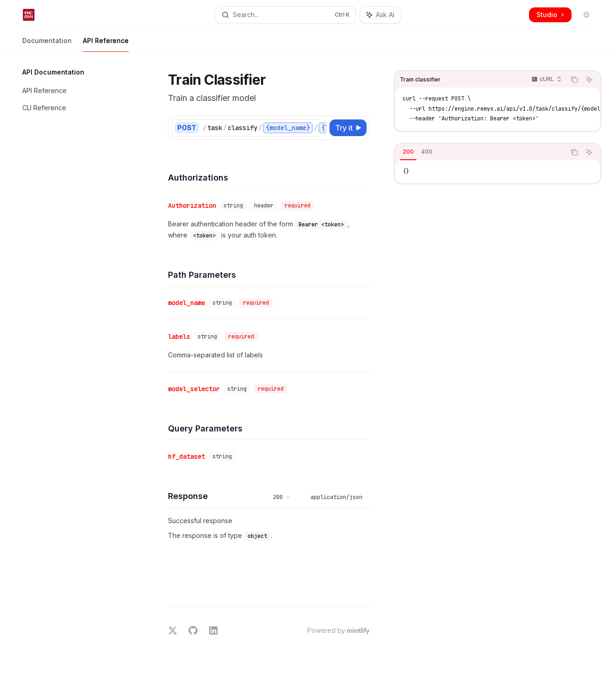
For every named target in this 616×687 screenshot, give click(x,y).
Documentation (47, 44)
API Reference (106, 44)
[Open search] (285, 15)
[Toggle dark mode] (586, 15)
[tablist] (480, 152)
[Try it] (348, 128)
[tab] (408, 152)
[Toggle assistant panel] (380, 15)
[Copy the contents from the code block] (574, 80)
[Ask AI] (589, 80)
